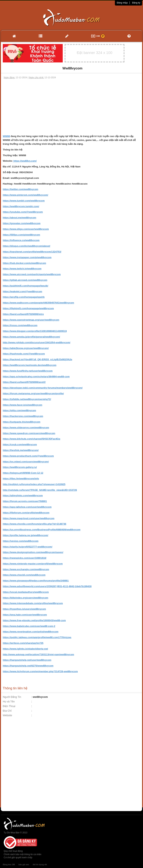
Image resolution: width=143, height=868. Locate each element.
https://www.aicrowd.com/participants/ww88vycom (32, 274)
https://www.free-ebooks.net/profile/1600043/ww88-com (34, 620)
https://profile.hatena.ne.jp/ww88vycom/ (26, 535)
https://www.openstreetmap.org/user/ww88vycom (31, 320)
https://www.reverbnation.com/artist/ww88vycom (31, 632)
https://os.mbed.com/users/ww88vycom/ (26, 462)
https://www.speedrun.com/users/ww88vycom (29, 433)
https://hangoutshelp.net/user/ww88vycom (27, 660)
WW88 (6, 136)
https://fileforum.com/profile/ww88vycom (26, 513)
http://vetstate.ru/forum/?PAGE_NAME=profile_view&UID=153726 (40, 490)
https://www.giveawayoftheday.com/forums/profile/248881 (36, 581)
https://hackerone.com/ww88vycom (23, 416)
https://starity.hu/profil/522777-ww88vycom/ (28, 547)
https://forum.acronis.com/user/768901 (25, 501)
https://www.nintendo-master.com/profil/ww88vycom (33, 564)
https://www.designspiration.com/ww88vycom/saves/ (33, 552)
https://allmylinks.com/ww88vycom (23, 496)
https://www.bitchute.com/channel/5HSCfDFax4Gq (31, 439)
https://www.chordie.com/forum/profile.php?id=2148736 (35, 524)
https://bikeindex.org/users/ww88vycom (26, 598)
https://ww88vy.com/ (25, 161)
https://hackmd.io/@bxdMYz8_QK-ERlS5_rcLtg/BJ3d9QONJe (37, 359)
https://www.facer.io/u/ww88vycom (22, 405)
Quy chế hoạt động (13, 851)
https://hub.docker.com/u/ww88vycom (24, 263)
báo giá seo (24, 865)
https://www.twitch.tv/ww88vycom (22, 269)
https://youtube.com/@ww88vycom (23, 212)
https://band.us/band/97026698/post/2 (24, 382)
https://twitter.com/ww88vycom (20, 189)
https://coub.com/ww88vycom (20, 444)
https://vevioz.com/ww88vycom (21, 541)
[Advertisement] (72, 107)
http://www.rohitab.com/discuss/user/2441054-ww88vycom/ (37, 342)
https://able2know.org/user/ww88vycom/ (26, 348)
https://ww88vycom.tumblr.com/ (21, 206)
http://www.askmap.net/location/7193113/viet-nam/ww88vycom (38, 654)
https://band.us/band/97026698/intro (23, 314)
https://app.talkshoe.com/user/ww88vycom (27, 507)
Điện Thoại (9, 706)
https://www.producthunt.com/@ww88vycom (28, 456)
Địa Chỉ (7, 711)
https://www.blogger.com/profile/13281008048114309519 (35, 331)
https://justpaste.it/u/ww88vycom (22, 422)
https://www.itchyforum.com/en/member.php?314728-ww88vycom (40, 671)
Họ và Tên (9, 702)
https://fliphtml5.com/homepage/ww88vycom (28, 308)
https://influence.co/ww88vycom (21, 240)
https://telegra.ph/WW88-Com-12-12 (23, 473)
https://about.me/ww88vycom (20, 218)
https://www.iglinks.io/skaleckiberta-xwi (25, 649)
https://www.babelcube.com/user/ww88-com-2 (29, 626)
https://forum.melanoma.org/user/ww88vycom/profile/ (33, 393)
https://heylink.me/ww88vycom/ (21, 450)
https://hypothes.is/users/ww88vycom (24, 609)
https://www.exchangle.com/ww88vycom (26, 569)
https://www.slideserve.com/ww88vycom (26, 428)
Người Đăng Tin (12, 697)
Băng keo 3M (9, 865)
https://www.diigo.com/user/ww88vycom (26, 229)
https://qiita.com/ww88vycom (19, 410)
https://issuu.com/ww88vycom (20, 325)
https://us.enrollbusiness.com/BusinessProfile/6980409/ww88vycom (42, 530)
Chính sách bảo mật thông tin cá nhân (22, 854)
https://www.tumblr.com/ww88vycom (24, 201)
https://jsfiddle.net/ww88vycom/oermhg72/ (27, 399)
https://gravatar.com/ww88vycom (22, 223)
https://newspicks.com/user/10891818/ (25, 558)
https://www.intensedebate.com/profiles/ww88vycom (33, 603)
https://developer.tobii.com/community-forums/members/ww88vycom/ (43, 388)
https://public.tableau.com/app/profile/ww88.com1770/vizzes (37, 637)
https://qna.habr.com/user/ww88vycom (25, 615)
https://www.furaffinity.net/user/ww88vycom (28, 371)
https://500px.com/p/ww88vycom (21, 235)
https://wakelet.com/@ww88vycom (22, 291)
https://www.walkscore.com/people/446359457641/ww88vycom (38, 303)
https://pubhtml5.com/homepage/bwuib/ (26, 286)
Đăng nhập (122, 3)
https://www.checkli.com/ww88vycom (24, 575)
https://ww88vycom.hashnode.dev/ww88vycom (30, 365)
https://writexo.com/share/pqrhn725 (23, 643)
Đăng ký (136, 3)
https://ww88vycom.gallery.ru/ (20, 467)
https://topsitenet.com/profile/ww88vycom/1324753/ (32, 252)
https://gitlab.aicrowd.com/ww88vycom (25, 280)
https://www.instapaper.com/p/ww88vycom (27, 257)
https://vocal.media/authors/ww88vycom (26, 592)
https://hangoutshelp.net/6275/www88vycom (28, 666)
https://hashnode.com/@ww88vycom (24, 354)
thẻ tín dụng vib (40, 865)
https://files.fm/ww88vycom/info (21, 479)
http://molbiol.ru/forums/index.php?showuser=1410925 (34, 484)
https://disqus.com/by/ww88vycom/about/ (26, 246)
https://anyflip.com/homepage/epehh (24, 297)
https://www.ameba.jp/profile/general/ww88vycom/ (31, 337)
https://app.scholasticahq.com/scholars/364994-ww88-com (36, 377)
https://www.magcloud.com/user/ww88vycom (29, 518)
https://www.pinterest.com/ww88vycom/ (25, 195)
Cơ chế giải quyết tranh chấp (18, 858)
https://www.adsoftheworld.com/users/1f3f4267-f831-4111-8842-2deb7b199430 (47, 586)
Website (7, 715)
